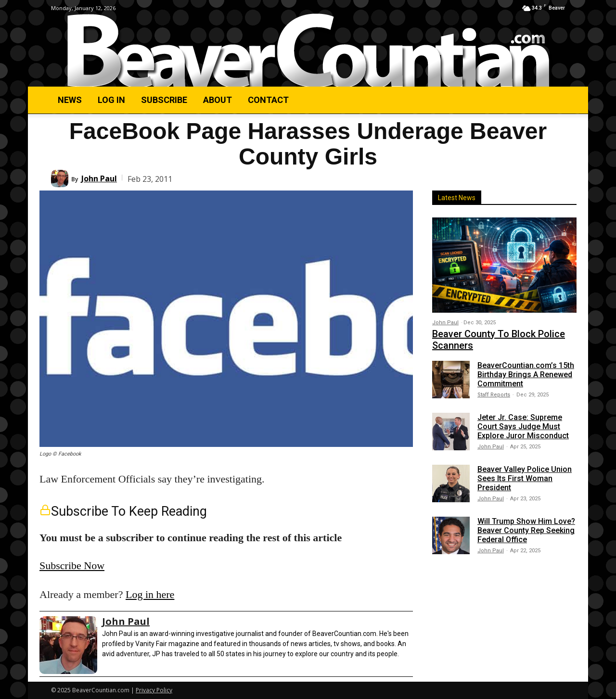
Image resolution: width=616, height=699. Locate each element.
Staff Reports (494, 395)
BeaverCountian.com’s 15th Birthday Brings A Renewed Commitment (526, 375)
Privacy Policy (154, 690)
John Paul (99, 178)
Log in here (150, 594)
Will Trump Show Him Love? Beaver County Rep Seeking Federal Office (526, 530)
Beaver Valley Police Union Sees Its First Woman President (525, 478)
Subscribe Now (72, 566)
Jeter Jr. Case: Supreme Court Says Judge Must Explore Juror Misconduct (523, 426)
